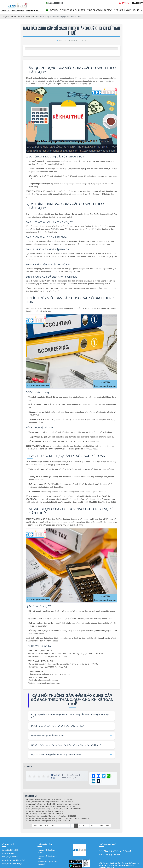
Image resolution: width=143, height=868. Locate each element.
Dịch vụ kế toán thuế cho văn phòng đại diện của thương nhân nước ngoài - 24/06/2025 (57, 819)
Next (102, 826)
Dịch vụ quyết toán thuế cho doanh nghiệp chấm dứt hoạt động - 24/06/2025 (53, 805)
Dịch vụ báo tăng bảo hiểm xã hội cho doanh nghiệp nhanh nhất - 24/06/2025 (54, 810)
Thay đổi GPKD (100, 10)
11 (92, 826)
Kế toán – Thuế (85, 10)
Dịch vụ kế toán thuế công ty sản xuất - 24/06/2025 (44, 812)
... (65, 826)
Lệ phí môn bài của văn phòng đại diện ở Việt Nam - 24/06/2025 (49, 800)
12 (97, 826)
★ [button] (30, 776)
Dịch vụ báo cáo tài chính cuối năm (14, 861)
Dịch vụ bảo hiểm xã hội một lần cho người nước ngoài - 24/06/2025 (51, 807)
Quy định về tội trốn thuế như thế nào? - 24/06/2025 (45, 814)
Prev (52, 826)
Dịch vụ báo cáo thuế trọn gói (12, 864)
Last (108, 826)
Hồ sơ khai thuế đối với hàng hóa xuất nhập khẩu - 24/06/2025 (48, 822)
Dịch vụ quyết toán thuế (10, 858)
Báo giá (128, 10)
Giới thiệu (54, 10)
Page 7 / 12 (38, 826)
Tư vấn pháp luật (115, 10)
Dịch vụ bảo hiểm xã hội (10, 851)
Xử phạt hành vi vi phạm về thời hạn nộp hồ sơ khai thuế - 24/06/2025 (51, 817)
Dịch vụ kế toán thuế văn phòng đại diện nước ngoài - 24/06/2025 (50, 803)
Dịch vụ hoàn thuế (8, 854)
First (46, 826)
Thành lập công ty (68, 10)
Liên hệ (136, 10)
